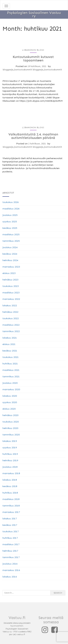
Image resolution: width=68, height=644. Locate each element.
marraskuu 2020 (11, 389)
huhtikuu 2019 (10, 454)
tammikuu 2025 (11, 241)
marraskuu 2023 (11, 267)
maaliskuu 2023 (11, 293)
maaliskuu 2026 (11, 209)
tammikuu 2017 (11, 557)
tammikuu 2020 (11, 435)
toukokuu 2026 (11, 202)
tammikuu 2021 (11, 377)
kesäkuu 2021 (10, 351)
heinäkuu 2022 (10, 312)
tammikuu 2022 (11, 331)
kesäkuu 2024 (10, 254)
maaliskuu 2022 (11, 325)
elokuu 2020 (9, 409)
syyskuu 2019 (10, 448)
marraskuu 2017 (11, 512)
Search (58, 593)
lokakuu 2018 (10, 480)
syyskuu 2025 (10, 222)
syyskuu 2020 (10, 402)
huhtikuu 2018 (10, 493)
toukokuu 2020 (11, 422)
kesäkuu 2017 (10, 525)
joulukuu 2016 (10, 564)
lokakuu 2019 (10, 441)
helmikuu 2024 (10, 260)
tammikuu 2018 (11, 506)
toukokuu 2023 (11, 286)
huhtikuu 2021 (10, 364)
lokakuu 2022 (10, 306)
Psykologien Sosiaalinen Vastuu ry (34, 14)
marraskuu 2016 (11, 570)
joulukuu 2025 (10, 215)
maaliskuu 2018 (11, 499)
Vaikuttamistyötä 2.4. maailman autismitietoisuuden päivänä (33, 136)
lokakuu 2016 (10, 577)
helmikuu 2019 (10, 460)
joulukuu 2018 (10, 467)
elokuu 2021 (9, 344)
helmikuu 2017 (10, 551)
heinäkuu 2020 (10, 415)
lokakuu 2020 (10, 396)
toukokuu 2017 (11, 532)
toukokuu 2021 (11, 357)
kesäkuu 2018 (10, 486)
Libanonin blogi (33, 50)
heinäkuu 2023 (10, 280)
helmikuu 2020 (10, 428)
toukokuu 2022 (11, 318)
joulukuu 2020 (10, 383)
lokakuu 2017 (10, 519)
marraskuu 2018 (11, 473)
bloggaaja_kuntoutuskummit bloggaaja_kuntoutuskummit (32, 70)
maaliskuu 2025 (11, 235)
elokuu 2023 (9, 273)
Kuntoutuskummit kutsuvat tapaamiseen (33, 59)
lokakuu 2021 (10, 338)
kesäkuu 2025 (10, 228)
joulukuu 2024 (10, 247)
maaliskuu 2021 (11, 370)
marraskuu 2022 (11, 299)
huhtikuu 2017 (10, 538)
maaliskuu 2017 (11, 544)
